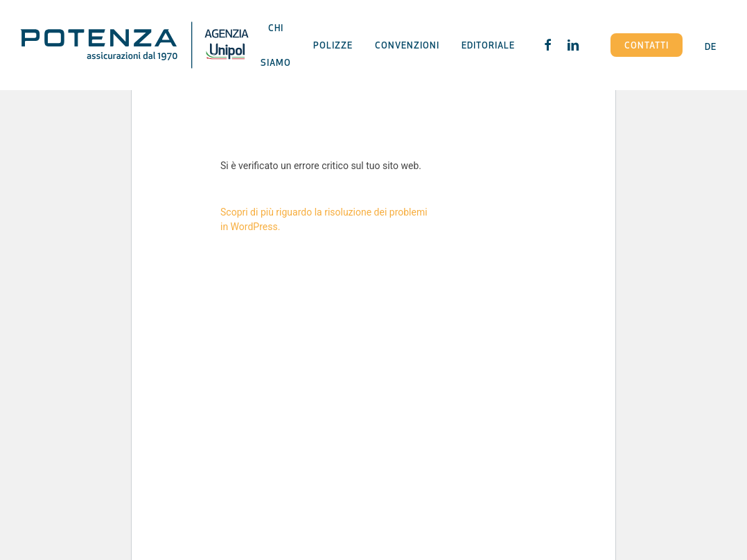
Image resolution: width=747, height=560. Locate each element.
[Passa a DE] (711, 45)
